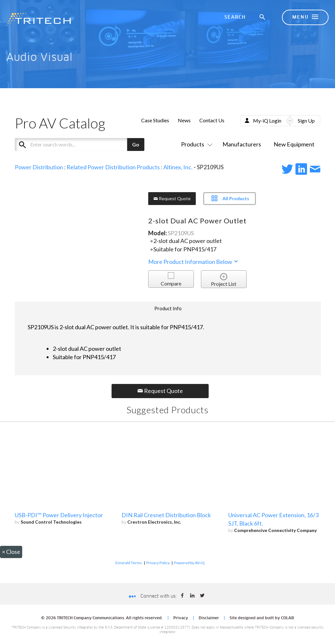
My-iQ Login (267, 121)
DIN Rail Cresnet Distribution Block (166, 515)
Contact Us (212, 120)
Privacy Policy (158, 563)
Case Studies (155, 120)
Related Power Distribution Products (113, 167)
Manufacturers (242, 144)
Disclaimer (209, 618)
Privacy (181, 618)
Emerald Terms (129, 563)
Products (195, 144)
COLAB (287, 618)
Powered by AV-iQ (189, 563)
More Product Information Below (194, 262)
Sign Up (306, 121)
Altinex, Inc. (178, 167)
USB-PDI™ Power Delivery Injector (59, 515)
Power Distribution (39, 167)
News (184, 120)
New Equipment (294, 144)
